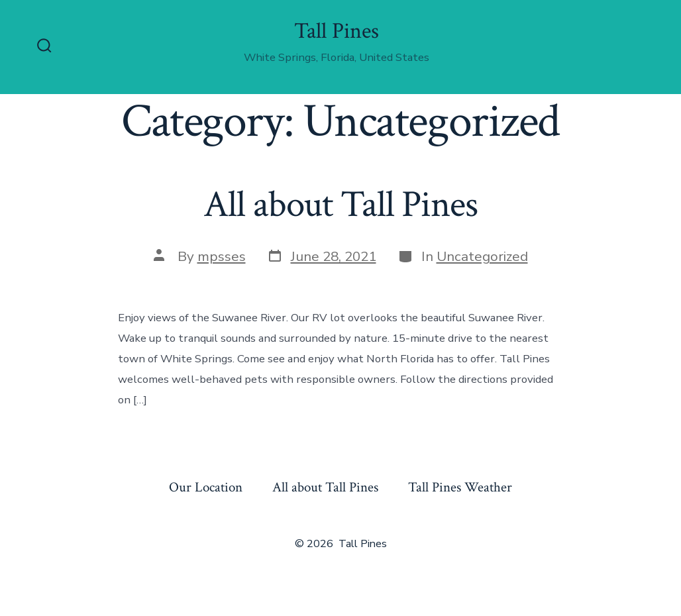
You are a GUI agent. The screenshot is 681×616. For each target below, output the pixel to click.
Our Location (206, 487)
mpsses (222, 256)
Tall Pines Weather (460, 487)
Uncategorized (482, 256)
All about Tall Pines (340, 205)
